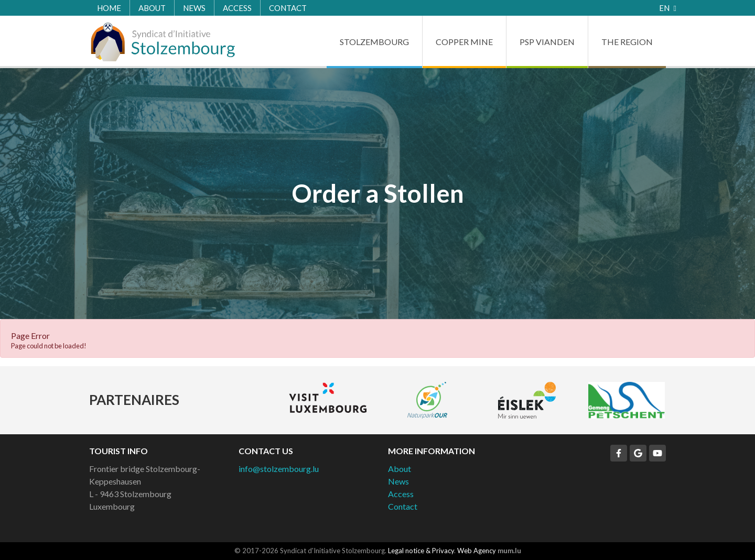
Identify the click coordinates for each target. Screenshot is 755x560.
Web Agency (477, 551)
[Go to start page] (163, 42)
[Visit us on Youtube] (657, 453)
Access (237, 8)
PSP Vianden (547, 42)
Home (109, 8)
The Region (627, 42)
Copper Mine (464, 42)
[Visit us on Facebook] (619, 453)
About (152, 8)
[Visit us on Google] (638, 453)
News (194, 8)
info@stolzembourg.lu (279, 469)
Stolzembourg (374, 42)
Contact (288, 8)
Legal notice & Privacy (421, 551)
